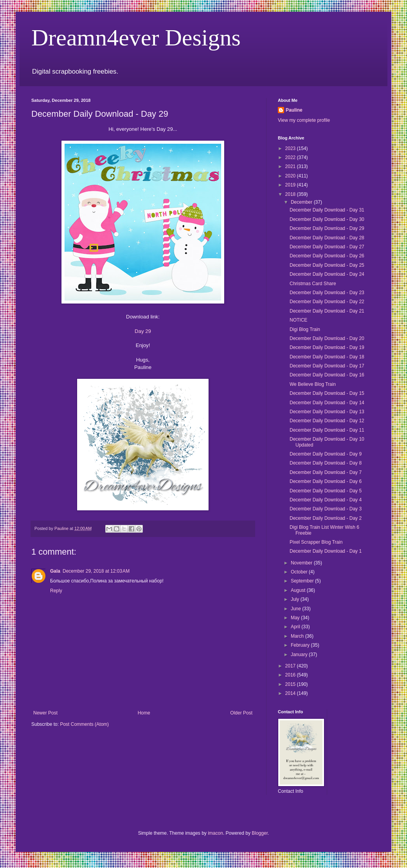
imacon (215, 833)
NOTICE (298, 320)
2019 (291, 185)
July (296, 599)
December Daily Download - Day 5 (326, 491)
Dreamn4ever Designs (136, 38)
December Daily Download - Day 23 (327, 293)
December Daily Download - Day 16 (327, 375)
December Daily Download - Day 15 (327, 393)
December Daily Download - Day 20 (327, 338)
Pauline (294, 110)
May (296, 618)
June (296, 609)
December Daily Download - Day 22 (327, 302)
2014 (291, 693)
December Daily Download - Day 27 (327, 247)
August (299, 590)
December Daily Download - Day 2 (326, 518)
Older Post (241, 713)
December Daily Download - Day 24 (327, 274)
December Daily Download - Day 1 (326, 551)
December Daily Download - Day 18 (327, 357)
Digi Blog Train (305, 329)
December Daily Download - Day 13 (327, 412)
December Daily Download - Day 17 (327, 366)
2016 (291, 675)
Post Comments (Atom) (84, 724)
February (301, 645)
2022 (291, 157)
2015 (291, 684)
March (298, 636)
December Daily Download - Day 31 (327, 210)
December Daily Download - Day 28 (327, 238)
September (303, 581)
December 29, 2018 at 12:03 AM (96, 571)
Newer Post (45, 713)
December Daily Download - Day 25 (327, 265)
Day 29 (143, 331)
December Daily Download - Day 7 (326, 472)
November (302, 563)
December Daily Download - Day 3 (326, 509)
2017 (291, 666)
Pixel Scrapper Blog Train (316, 542)
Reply (56, 591)
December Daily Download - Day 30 (327, 219)
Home (144, 713)
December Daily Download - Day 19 (327, 347)
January (300, 655)
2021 (291, 166)
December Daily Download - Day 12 (327, 421)
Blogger (260, 833)
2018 (291, 194)
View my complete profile (304, 120)
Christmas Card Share (313, 284)
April (296, 627)
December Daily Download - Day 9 (326, 454)
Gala (55, 571)
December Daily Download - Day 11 (327, 430)
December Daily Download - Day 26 (327, 256)
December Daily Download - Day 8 (326, 463)
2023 (291, 148)
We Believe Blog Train (313, 384)
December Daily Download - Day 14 (327, 403)
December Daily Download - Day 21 (327, 311)
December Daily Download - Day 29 (327, 228)
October (300, 572)
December (302, 202)
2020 (291, 176)
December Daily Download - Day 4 (326, 500)
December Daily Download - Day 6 (326, 481)
